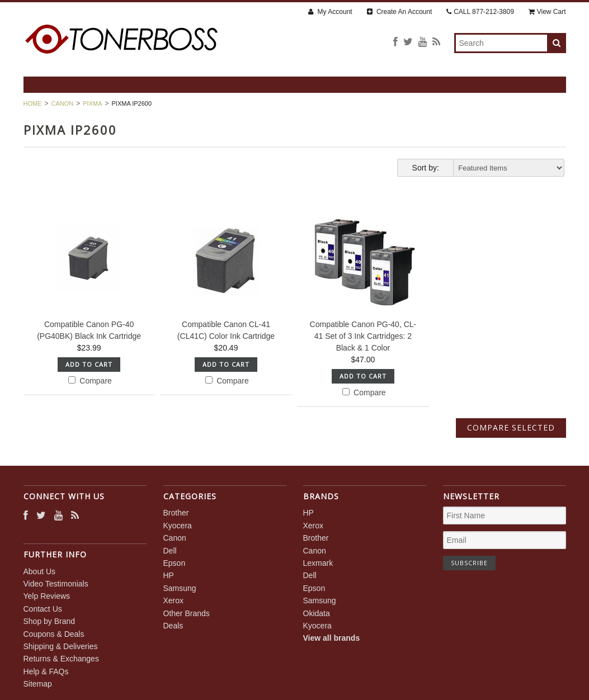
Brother (176, 513)
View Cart (547, 12)
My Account (330, 12)
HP (169, 575)
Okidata (317, 613)
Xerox (174, 600)
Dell (170, 551)
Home (33, 103)
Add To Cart (89, 364)
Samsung (180, 588)
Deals (173, 626)
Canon (63, 103)
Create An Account (400, 12)
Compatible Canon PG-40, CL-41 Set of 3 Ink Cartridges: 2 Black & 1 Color (363, 336)
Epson (175, 563)
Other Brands (187, 613)
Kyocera (178, 526)
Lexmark (318, 563)
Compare (90, 381)
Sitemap (38, 684)
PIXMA (92, 103)
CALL (480, 12)
